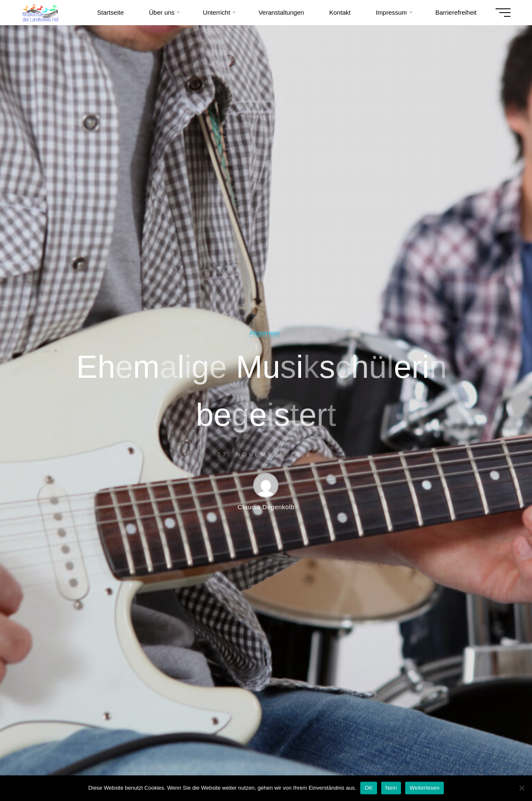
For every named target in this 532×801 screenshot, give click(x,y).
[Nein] (522, 788)
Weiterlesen (424, 788)
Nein (391, 788)
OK (368, 788)
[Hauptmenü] (503, 13)
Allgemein (264, 333)
